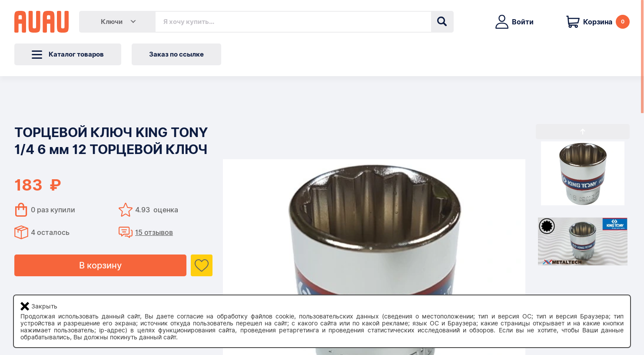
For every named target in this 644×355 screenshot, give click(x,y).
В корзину (100, 265)
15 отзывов (154, 233)
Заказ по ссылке (176, 54)
